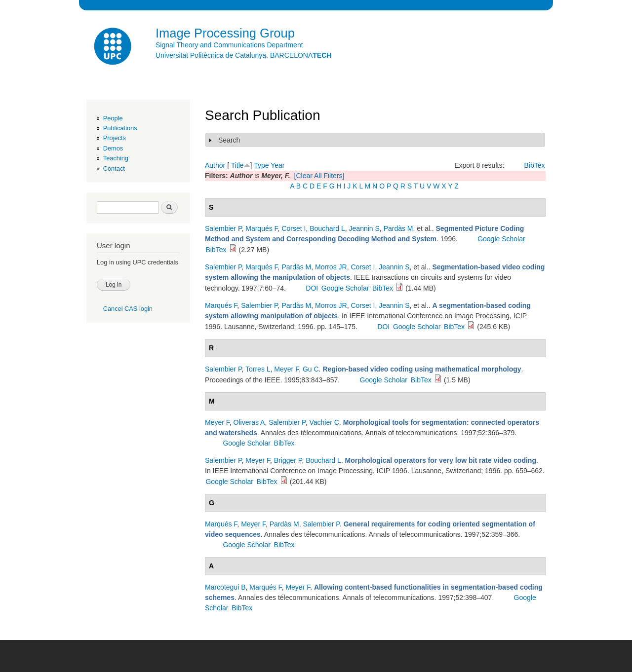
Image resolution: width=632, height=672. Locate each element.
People (113, 118)
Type (261, 165)
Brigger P (288, 460)
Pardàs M (398, 228)
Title (237, 165)
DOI (312, 288)
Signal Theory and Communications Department (229, 45)
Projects (115, 138)
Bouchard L (327, 228)
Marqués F (261, 228)
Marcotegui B (225, 587)
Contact (114, 168)
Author (215, 165)
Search (229, 140)
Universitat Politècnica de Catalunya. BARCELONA (243, 55)
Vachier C (324, 422)
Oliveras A (249, 422)
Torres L (258, 369)
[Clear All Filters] (319, 176)
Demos (113, 148)
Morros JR (331, 267)
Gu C (311, 369)
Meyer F (286, 369)
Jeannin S (364, 228)
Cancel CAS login (128, 309)
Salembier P (223, 228)
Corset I (294, 228)
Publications (120, 128)
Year (277, 165)
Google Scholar (501, 239)
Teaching (116, 158)
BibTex (535, 165)
